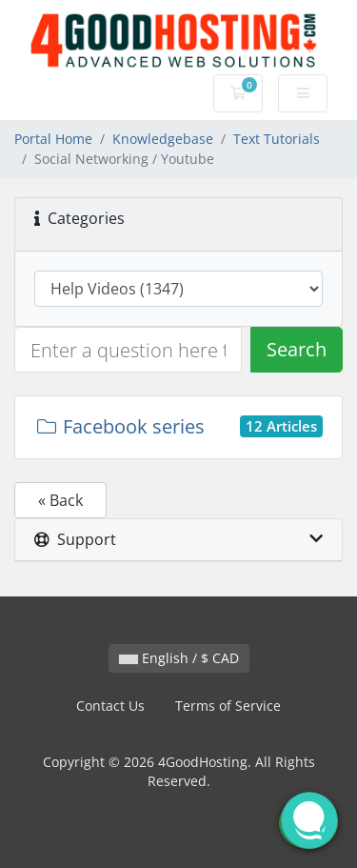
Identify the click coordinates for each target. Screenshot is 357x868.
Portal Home (53, 139)
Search (297, 349)
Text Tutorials (277, 139)
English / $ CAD (179, 658)
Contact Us (110, 706)
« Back (60, 500)
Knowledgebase (163, 139)
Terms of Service (228, 706)
